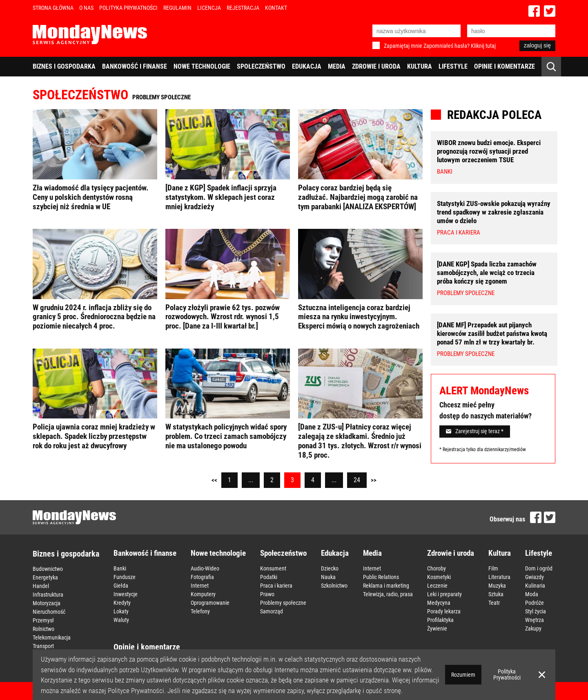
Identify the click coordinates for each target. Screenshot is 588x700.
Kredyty (122, 603)
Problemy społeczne (283, 603)
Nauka (328, 577)
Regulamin (177, 8)
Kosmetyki (439, 577)
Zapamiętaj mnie (403, 46)
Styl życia (536, 611)
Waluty (121, 620)
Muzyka (497, 586)
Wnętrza (535, 620)
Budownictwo (48, 569)
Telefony (200, 611)
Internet (200, 586)
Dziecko (330, 568)
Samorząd (272, 611)
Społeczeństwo (261, 66)
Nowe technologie (202, 66)
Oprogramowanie (210, 603)
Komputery (203, 594)
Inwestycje (126, 594)
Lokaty (121, 611)
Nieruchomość (49, 612)
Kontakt (276, 8)
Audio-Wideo (205, 568)
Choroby (437, 568)
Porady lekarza (444, 611)
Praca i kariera (276, 586)
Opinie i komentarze (504, 66)
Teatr (494, 603)
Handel (41, 586)
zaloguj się (537, 45)
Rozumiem (463, 675)
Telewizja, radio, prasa (388, 594)
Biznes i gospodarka (64, 66)
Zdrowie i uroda (376, 66)
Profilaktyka (440, 620)
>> (374, 480)
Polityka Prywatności (128, 8)
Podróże (535, 603)
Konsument (273, 568)
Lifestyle (453, 66)
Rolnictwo (43, 629)
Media (337, 66)
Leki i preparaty (444, 594)
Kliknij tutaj (483, 46)
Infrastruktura (48, 595)
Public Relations (381, 577)
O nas (86, 8)
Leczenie (437, 586)
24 (357, 480)
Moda (532, 594)
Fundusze (125, 577)
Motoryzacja (47, 603)
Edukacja (307, 66)
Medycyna (439, 603)
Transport (43, 646)
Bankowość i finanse (135, 66)
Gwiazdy (535, 577)
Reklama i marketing (386, 586)
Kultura (420, 66)
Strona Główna (53, 8)
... (251, 480)
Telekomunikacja (52, 637)
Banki (120, 568)
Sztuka (496, 594)
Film (493, 568)
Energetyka (45, 577)
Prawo (267, 594)
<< (214, 480)
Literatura (499, 577)
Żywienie (437, 628)
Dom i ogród (539, 568)
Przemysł (43, 620)
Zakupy (533, 628)
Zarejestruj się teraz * (475, 431)
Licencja (209, 8)
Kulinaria (535, 586)
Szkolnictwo (334, 586)
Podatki (269, 577)
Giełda (121, 586)
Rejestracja (243, 8)
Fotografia (202, 577)
